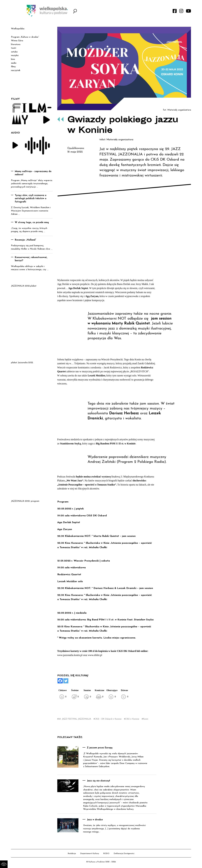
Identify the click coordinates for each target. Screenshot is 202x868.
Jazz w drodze (95, 820)
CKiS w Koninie (132, 719)
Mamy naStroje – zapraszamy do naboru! (33, 173)
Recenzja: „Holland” (25, 240)
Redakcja (72, 854)
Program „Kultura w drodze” (25, 37)
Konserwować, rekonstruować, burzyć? (31, 259)
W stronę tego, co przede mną (32, 223)
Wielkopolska (18, 29)
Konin (146, 719)
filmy (13, 67)
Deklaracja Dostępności (124, 854)
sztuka (14, 52)
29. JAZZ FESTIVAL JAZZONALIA (75, 719)
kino (13, 59)
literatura (16, 44)
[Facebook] (60, 681)
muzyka (15, 55)
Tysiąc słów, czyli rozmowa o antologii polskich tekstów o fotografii (31, 199)
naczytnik (16, 70)
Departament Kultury (90, 854)
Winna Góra (17, 41)
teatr (14, 48)
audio (14, 63)
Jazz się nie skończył (98, 781)
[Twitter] (66, 681)
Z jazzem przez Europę (100, 748)
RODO (106, 854)
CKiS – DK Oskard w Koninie (108, 719)
